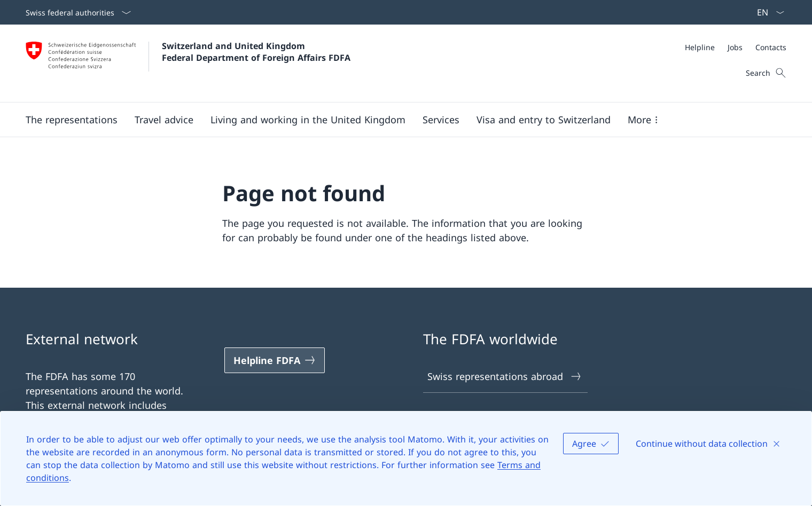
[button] (72, 120)
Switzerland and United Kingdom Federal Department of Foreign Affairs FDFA (256, 52)
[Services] (441, 120)
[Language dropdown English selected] (767, 12)
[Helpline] (700, 47)
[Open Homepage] (188, 63)
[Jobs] (735, 47)
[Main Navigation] (397, 120)
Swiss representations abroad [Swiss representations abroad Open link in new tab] (505, 377)
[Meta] (736, 47)
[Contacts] (771, 47)
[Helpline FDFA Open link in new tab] (275, 360)
